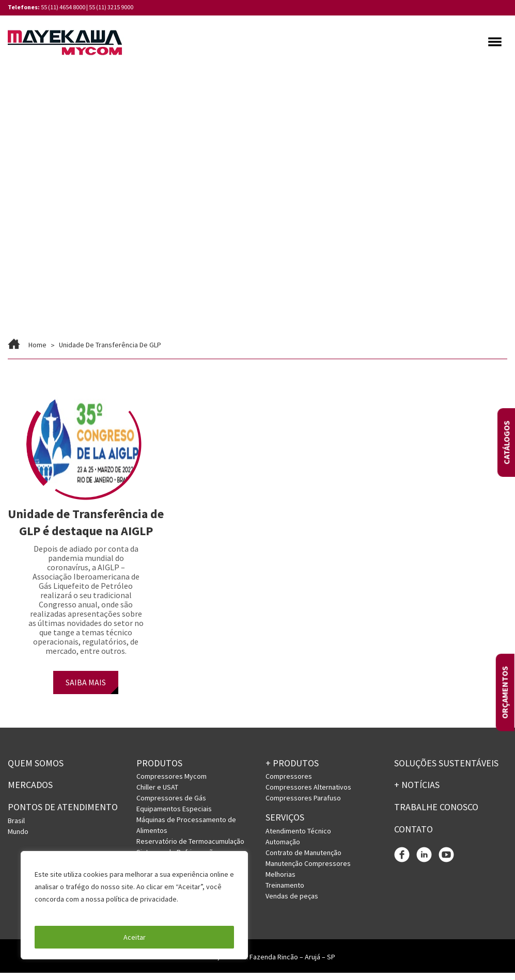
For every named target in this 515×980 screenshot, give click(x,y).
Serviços (285, 825)
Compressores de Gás (171, 806)
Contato (413, 836)
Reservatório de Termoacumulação (190, 849)
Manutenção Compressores (308, 871)
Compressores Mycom (171, 784)
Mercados (30, 792)
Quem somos (36, 770)
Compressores (289, 784)
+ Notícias (417, 792)
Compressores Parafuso (303, 806)
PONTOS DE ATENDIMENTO (63, 815)
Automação (283, 849)
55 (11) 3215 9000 (111, 7)
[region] (134, 905)
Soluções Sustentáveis (446, 770)
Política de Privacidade (72, 911)
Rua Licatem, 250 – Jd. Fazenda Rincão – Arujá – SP (258, 964)
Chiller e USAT (157, 795)
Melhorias (280, 882)
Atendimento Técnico (298, 839)
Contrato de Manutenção (303, 860)
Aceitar (135, 937)
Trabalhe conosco (436, 815)
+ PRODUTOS (292, 770)
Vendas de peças (292, 904)
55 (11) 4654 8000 (63, 7)
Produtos (159, 770)
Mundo (18, 839)
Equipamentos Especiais (174, 816)
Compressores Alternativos (308, 795)
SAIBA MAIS (86, 689)
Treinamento (285, 893)
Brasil (16, 828)
